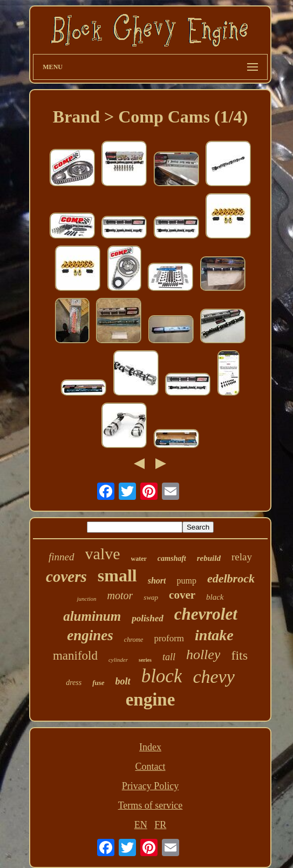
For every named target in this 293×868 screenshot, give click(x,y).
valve (103, 554)
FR (160, 825)
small (117, 575)
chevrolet (206, 614)
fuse (98, 683)
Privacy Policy (151, 786)
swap (151, 597)
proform (169, 638)
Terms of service (151, 805)
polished (148, 618)
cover (182, 595)
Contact (150, 767)
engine (151, 700)
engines (90, 635)
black (215, 597)
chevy (213, 677)
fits (239, 655)
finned (62, 557)
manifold (75, 656)
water (139, 559)
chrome (134, 640)
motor (120, 595)
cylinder (118, 660)
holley (203, 655)
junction (86, 599)
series (145, 660)
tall (169, 657)
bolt (123, 681)
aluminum (92, 616)
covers (66, 577)
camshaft (172, 558)
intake (214, 635)
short (157, 581)
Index (150, 747)
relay (242, 557)
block (162, 676)
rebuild (209, 558)
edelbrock (231, 578)
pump (186, 581)
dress (74, 683)
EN (141, 825)
